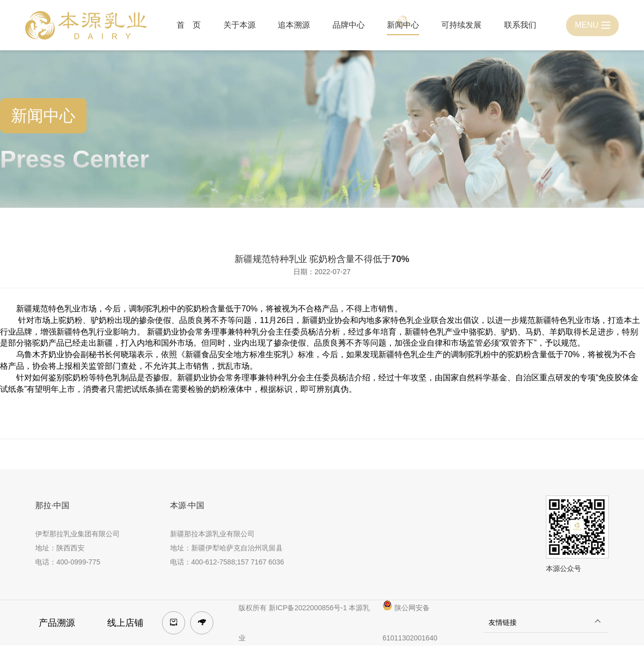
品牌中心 (349, 25)
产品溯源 (57, 623)
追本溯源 (294, 25)
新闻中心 (403, 25)
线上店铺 (125, 623)
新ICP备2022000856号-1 (308, 608)
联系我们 (520, 25)
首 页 (189, 25)
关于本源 (239, 25)
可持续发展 (461, 25)
